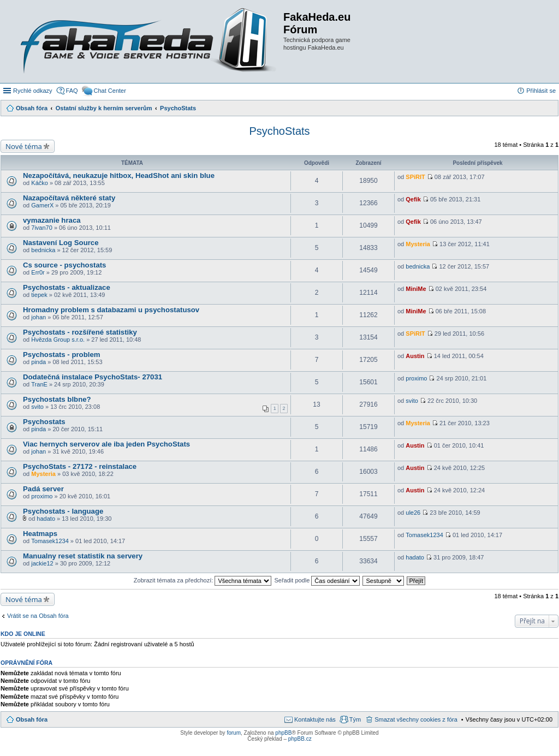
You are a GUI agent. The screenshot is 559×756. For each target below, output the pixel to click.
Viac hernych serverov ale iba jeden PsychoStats (106, 444)
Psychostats (44, 422)
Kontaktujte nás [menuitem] (315, 719)
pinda (38, 362)
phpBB (283, 733)
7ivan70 (42, 228)
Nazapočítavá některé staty (69, 198)
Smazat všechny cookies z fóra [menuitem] (416, 719)
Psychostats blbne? (57, 399)
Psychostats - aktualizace (67, 287)
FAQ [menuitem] (72, 91)
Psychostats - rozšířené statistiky (80, 332)
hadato (46, 519)
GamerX (42, 205)
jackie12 (42, 563)
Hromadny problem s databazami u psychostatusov (111, 310)
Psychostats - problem (61, 355)
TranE (39, 384)
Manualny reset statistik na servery (83, 556)
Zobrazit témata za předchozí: (203, 580)
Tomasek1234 (50, 541)
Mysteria (418, 244)
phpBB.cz (300, 739)
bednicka (43, 250)
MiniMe (416, 289)
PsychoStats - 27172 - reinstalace (80, 466)
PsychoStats (279, 131)
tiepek (39, 295)
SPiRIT (415, 177)
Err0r (38, 272)
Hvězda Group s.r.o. (58, 340)
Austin (415, 356)
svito (37, 407)
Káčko (40, 183)
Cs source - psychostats (64, 265)
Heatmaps (40, 534)
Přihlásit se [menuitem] (541, 91)
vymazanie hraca (52, 220)
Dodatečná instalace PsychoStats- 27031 (93, 377)
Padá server (43, 489)
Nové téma (24, 146)
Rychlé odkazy (33, 91)
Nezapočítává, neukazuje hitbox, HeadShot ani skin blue (119, 175)
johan (38, 317)
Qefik (413, 199)
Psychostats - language (63, 511)
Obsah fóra (32, 719)
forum (234, 733)
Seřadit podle (317, 580)
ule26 (413, 513)
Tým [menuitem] (355, 719)
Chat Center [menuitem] (110, 91)
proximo (416, 378)
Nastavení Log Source (61, 243)
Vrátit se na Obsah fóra (38, 616)
